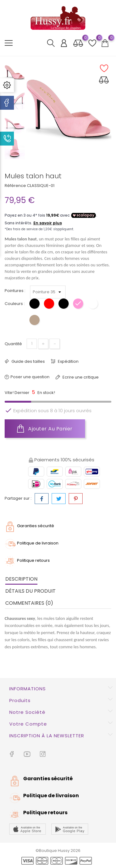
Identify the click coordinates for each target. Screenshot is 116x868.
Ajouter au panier (45, 429)
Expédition (68, 361)
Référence (15, 186)
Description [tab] (21, 579)
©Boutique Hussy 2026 (58, 851)
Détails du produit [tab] (30, 591)
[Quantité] (32, 344)
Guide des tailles (28, 361)
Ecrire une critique (80, 377)
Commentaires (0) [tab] (29, 603)
